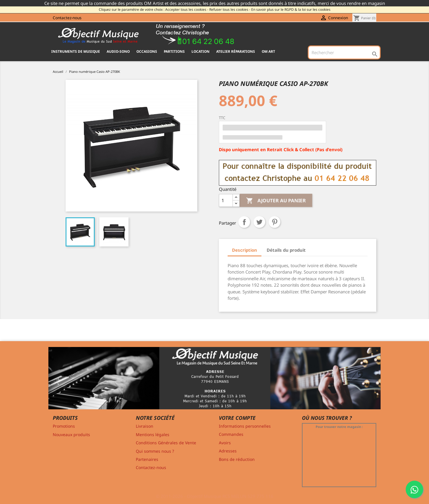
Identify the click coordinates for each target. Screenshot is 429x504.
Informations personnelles (245, 426)
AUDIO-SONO (118, 51)
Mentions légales (153, 435)
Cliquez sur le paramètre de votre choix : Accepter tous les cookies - (154, 9)
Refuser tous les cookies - (230, 9)
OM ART (268, 51)
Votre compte (237, 418)
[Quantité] (226, 200)
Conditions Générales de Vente (166, 443)
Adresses (228, 451)
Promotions (64, 426)
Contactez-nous (67, 18)
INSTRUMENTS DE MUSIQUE (76, 51)
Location (201, 51)
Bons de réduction (237, 459)
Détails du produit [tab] (286, 250)
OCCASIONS (147, 51)
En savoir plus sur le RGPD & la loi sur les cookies (291, 9)
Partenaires (147, 459)
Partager (244, 222)
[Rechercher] (344, 52)
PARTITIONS (174, 51)
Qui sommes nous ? (155, 451)
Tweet (259, 222)
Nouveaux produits (71, 435)
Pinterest (275, 222)
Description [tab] (245, 250)
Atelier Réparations (236, 51)
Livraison (145, 426)
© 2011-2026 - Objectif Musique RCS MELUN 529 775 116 (215, 496)
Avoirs (225, 443)
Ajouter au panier (276, 201)
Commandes (231, 434)
